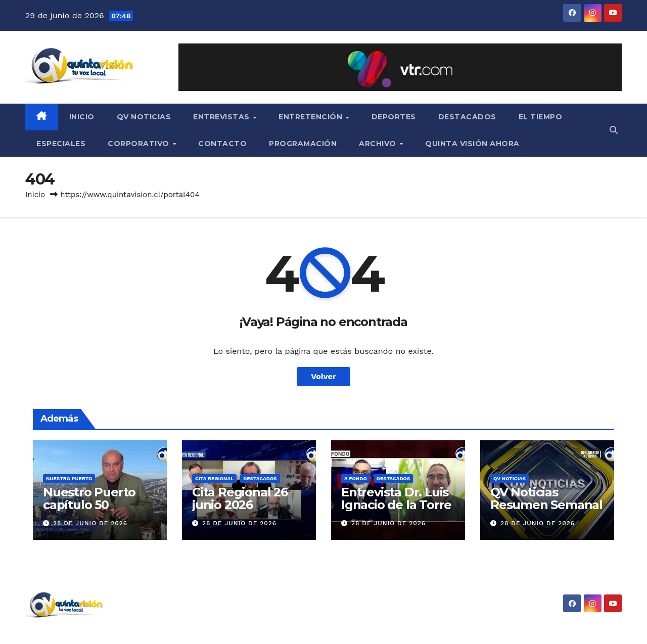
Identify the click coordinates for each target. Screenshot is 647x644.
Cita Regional (214, 478)
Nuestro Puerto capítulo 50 (89, 498)
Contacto (222, 144)
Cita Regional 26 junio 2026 (240, 498)
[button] (614, 130)
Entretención (312, 117)
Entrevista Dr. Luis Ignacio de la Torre (396, 498)
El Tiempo (541, 117)
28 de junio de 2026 (90, 523)
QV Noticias (144, 117)
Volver (323, 376)
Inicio (82, 117)
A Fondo (356, 478)
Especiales (61, 144)
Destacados (467, 117)
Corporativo (140, 144)
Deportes (394, 117)
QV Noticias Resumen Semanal (546, 498)
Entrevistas (222, 117)
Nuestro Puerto (69, 478)
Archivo (379, 144)
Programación (303, 144)
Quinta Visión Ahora (472, 144)
